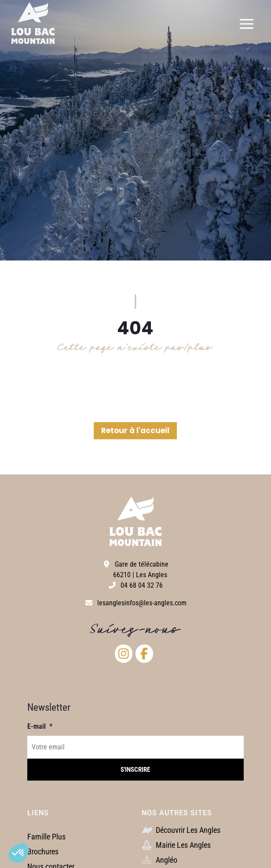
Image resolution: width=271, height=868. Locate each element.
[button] (18, 853)
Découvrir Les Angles (181, 830)
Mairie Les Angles (176, 845)
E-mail (40, 726)
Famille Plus (46, 837)
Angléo (159, 860)
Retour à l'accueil (135, 430)
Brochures (43, 852)
